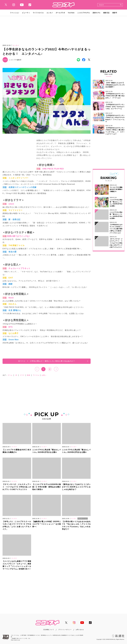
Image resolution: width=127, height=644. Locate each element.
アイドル (36, 375)
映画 (29, 375)
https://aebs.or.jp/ (15, 640)
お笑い (44, 375)
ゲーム (10, 375)
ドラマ (22, 375)
